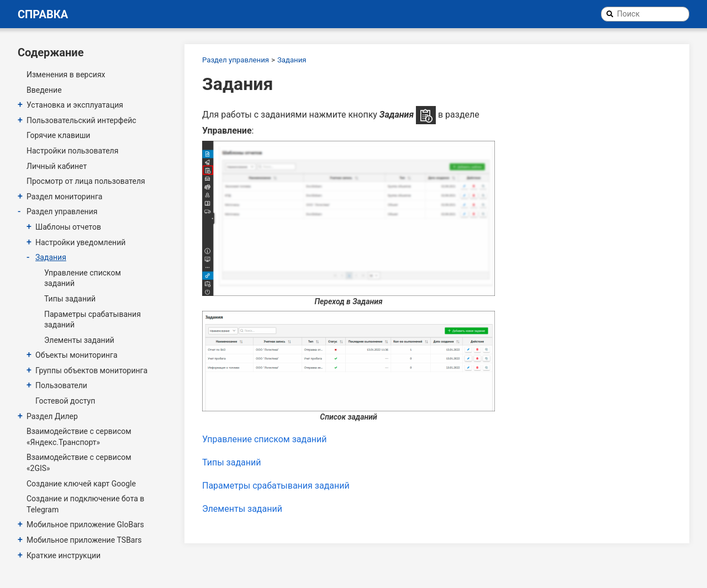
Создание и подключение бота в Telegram (85, 504)
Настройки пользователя (72, 151)
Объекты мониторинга (76, 355)
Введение (44, 90)
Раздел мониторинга (64, 197)
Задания (51, 257)
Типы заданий (70, 299)
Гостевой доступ (65, 401)
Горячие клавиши (58, 135)
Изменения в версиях (66, 75)
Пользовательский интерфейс (81, 120)
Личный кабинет (57, 166)
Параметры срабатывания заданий (93, 320)
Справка (43, 14)
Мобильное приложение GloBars (85, 525)
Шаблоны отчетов (68, 227)
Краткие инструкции (64, 555)
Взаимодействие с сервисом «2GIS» (79, 463)
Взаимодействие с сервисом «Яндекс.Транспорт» (79, 437)
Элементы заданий (79, 340)
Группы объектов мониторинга (91, 370)
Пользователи (61, 385)
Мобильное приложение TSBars (84, 540)
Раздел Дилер (52, 416)
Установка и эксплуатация (75, 105)
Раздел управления (62, 211)
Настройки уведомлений (80, 242)
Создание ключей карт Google (81, 484)
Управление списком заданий (83, 278)
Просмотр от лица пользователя (86, 181)
